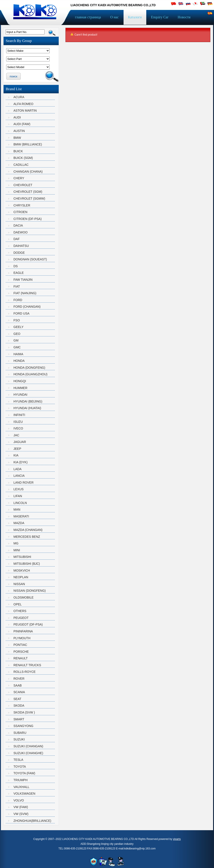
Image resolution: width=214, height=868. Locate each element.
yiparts (177, 839)
